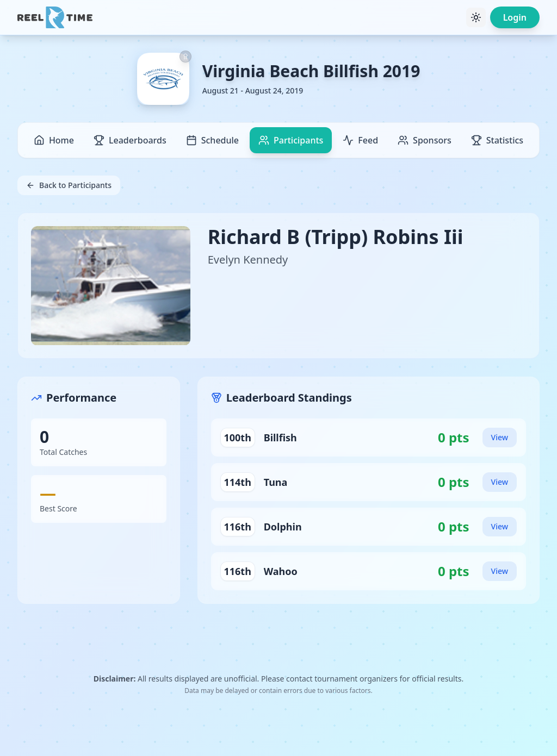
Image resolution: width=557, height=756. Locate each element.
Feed (360, 140)
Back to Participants (69, 185)
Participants (291, 140)
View (500, 437)
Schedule (212, 140)
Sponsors (425, 140)
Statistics (497, 140)
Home (54, 140)
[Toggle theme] (476, 17)
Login (515, 17)
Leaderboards (130, 140)
